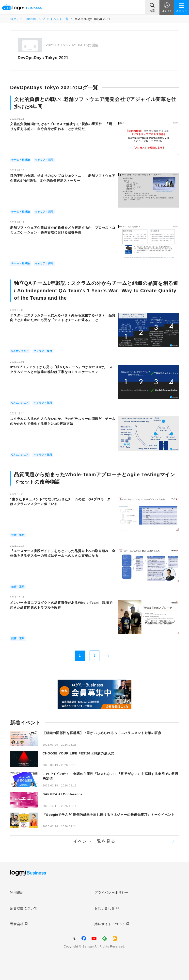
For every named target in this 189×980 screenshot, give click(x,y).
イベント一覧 (59, 19)
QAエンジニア (20, 351)
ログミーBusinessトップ (28, 19)
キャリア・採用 (44, 160)
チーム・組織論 (21, 160)
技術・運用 (18, 535)
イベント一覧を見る (95, 841)
